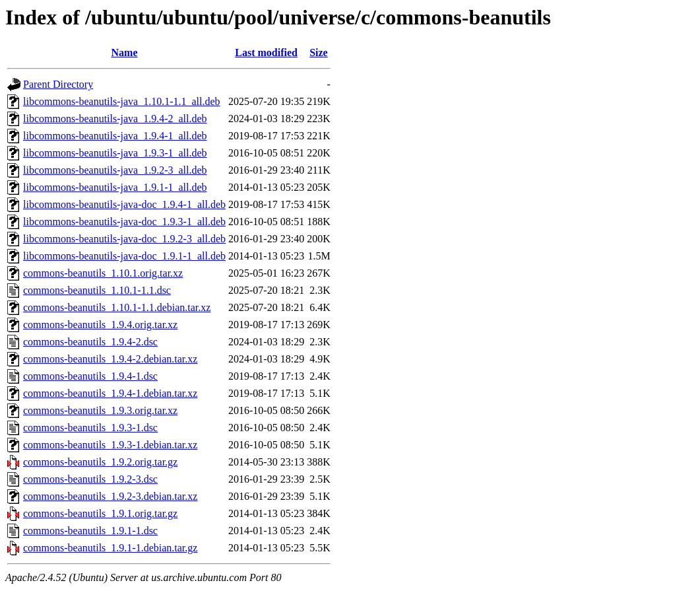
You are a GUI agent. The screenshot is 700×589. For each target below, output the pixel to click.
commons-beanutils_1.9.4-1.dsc (90, 376)
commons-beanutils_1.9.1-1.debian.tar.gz (110, 548)
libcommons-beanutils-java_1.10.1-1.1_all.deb (122, 101)
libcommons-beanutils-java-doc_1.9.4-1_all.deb (124, 204)
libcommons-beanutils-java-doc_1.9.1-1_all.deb (124, 256)
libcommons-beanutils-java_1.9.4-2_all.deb (115, 119)
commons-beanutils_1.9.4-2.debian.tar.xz (110, 359)
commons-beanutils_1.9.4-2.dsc (90, 342)
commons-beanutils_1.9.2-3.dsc (90, 479)
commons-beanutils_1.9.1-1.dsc (90, 531)
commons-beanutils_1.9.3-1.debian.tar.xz (110, 445)
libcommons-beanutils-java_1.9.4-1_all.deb (115, 136)
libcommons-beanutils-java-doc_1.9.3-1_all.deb (124, 222)
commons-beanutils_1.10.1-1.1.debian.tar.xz (117, 307)
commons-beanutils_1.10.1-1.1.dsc (97, 290)
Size (319, 52)
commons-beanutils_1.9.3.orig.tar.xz (100, 410)
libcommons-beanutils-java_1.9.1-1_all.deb (115, 187)
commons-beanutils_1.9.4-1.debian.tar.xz (110, 393)
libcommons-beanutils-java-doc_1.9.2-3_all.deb (124, 239)
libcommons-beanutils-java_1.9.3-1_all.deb (115, 153)
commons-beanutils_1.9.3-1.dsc (90, 428)
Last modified (266, 52)
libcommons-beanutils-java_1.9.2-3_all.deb (115, 170)
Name (125, 52)
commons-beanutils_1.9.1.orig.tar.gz (100, 513)
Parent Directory (58, 84)
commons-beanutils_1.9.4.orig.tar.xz (100, 325)
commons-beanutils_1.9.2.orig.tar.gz (100, 462)
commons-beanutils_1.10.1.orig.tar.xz (103, 273)
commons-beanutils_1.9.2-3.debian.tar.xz (110, 496)
